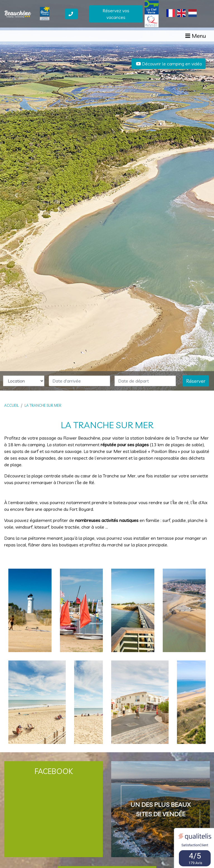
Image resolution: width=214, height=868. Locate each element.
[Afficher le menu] (196, 39)
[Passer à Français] (171, 16)
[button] (16, 195)
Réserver (196, 381)
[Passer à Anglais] (181, 16)
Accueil (11, 405)
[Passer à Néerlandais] (193, 16)
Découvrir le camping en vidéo (169, 64)
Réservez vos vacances (116, 17)
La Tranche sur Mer (43, 405)
